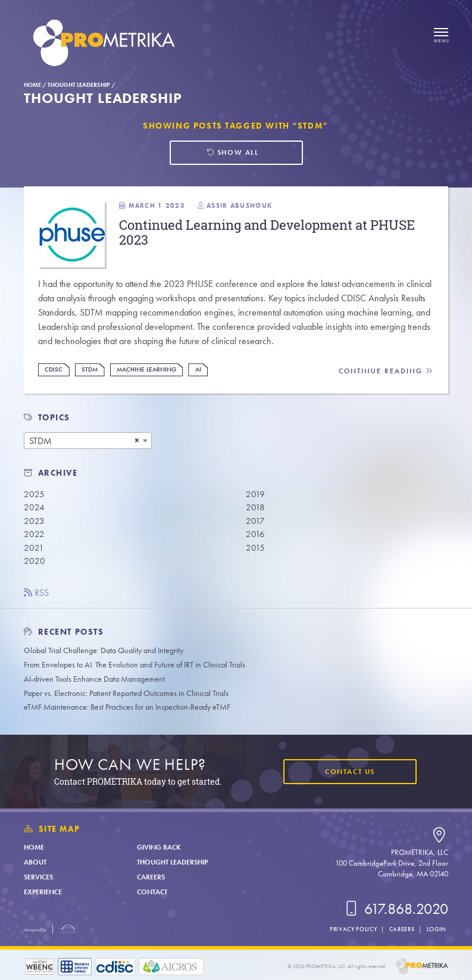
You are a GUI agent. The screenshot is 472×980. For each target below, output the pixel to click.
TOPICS (54, 418)
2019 (255, 494)
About (35, 862)
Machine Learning (146, 369)
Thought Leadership (79, 85)
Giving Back (159, 847)
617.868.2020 (395, 909)
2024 (34, 507)
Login (436, 929)
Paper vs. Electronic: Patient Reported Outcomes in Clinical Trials (126, 693)
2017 (255, 521)
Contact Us (350, 772)
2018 (255, 507)
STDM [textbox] (40, 441)
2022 (34, 534)
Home (32, 85)
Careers (151, 877)
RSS (36, 593)
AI (198, 369)
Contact (152, 892)
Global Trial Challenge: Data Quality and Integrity (104, 650)
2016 (255, 534)
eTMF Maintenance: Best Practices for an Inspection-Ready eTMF (127, 707)
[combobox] (88, 441)
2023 (34, 521)
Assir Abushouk (239, 205)
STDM (90, 369)
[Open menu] (441, 36)
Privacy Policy (353, 929)
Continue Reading (386, 371)
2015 (255, 548)
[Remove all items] (137, 441)
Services (38, 877)
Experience (43, 892)
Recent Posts (64, 632)
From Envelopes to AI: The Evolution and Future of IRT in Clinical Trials (135, 665)
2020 (35, 561)
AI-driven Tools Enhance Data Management (94, 679)
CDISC (54, 369)
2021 (34, 548)
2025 (34, 494)
